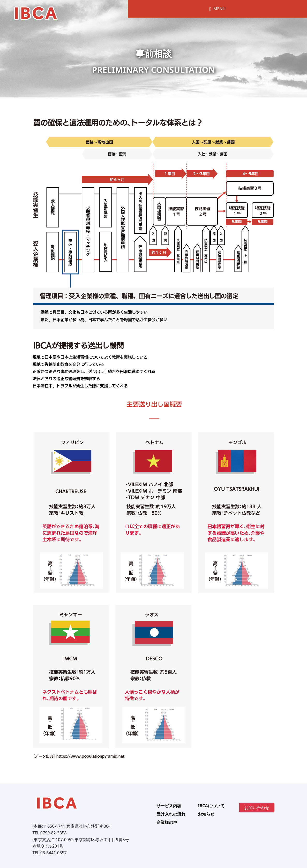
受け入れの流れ (171, 814)
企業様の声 (167, 822)
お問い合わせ (257, 808)
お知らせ (206, 814)
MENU (217, 9)
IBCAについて (211, 806)
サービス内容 (169, 806)
